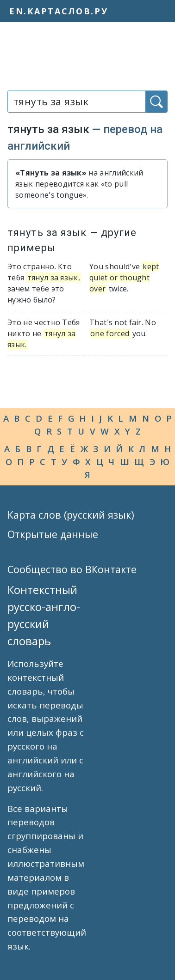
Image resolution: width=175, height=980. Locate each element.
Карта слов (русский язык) (71, 515)
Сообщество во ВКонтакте (72, 569)
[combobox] (76, 102)
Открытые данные (53, 534)
